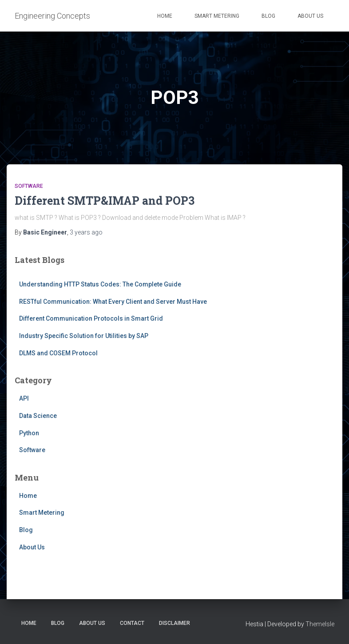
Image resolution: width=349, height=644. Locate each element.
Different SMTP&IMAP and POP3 (105, 201)
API (24, 398)
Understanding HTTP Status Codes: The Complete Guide (100, 284)
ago (86, 232)
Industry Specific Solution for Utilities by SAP (84, 336)
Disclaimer (174, 623)
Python (29, 433)
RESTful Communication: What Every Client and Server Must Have (113, 302)
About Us (310, 16)
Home (165, 16)
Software (29, 186)
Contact (132, 623)
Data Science (38, 416)
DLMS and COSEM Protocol (58, 353)
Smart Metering (217, 16)
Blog (268, 16)
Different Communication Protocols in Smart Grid (91, 318)
